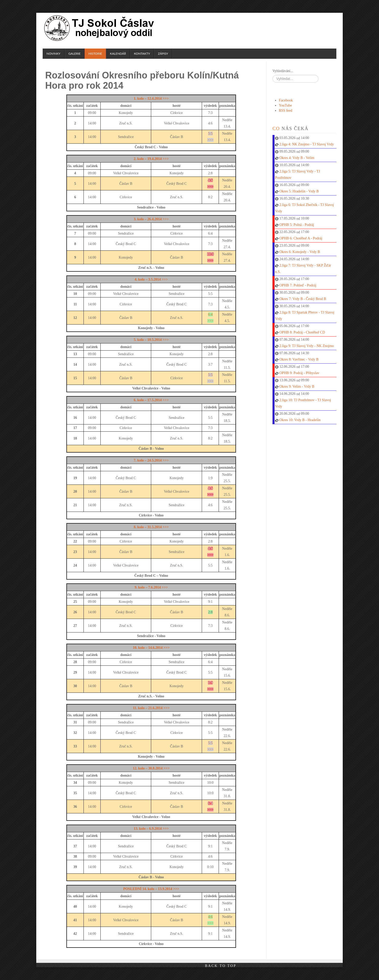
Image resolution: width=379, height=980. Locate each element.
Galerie (75, 54)
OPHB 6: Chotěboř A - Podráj (301, 238)
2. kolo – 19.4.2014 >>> (151, 159)
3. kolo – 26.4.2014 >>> (151, 219)
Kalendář (118, 54)
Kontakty (142, 54)
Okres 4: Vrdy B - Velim (297, 158)
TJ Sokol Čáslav (100, 28)
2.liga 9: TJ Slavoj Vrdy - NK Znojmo (307, 346)
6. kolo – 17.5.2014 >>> (151, 400)
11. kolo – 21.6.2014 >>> (151, 708)
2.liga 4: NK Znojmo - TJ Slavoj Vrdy (307, 144)
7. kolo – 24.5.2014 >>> (151, 460)
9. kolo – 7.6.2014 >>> (151, 587)
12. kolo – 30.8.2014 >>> (151, 768)
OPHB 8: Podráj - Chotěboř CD (302, 332)
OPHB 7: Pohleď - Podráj (298, 285)
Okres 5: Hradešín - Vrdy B (299, 191)
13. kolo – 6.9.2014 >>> (151, 829)
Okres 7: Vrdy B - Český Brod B (303, 299)
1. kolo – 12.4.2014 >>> (151, 99)
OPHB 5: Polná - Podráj (297, 225)
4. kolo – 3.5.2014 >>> (151, 279)
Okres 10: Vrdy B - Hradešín (300, 420)
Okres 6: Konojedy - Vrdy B (300, 252)
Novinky (54, 54)
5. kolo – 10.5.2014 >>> (151, 340)
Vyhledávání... (283, 71)
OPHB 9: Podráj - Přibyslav (299, 373)
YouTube (285, 105)
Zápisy (163, 54)
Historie (95, 54)
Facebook (286, 100)
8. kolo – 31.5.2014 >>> (151, 527)
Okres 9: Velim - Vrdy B (297, 387)
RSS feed (286, 111)
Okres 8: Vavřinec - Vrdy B (299, 359)
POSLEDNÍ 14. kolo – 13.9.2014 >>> (151, 889)
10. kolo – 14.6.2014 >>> (151, 648)
